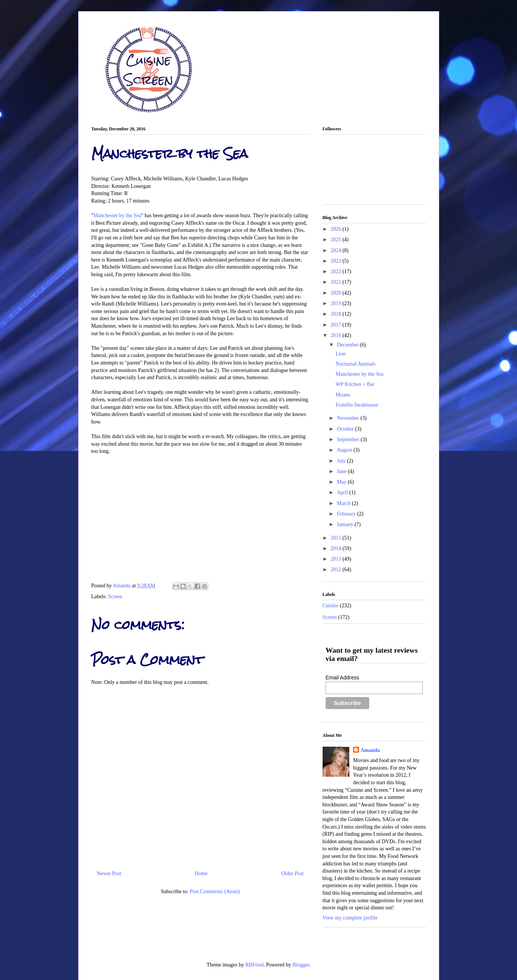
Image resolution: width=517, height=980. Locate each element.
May (342, 482)
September (349, 439)
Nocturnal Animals (355, 364)
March (344, 503)
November (349, 418)
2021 (337, 282)
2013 (337, 559)
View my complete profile (350, 918)
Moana (343, 395)
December (348, 345)
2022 (337, 271)
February (347, 514)
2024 (337, 250)
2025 (337, 240)
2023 (337, 261)
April (343, 492)
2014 (337, 548)
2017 (337, 325)
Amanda (122, 586)
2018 (337, 314)
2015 (337, 538)
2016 (337, 335)
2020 (337, 293)
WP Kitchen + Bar (355, 384)
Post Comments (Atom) (215, 892)
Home (201, 873)
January (346, 524)
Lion (340, 354)
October (346, 429)
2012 (337, 569)
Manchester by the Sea (117, 216)
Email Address (342, 678)
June (342, 471)
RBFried (254, 965)
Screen (115, 597)
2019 (337, 303)
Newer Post (109, 873)
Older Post (293, 873)
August (345, 450)
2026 (337, 229)
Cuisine (331, 606)
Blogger (301, 965)
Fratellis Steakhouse (357, 405)
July (342, 461)
